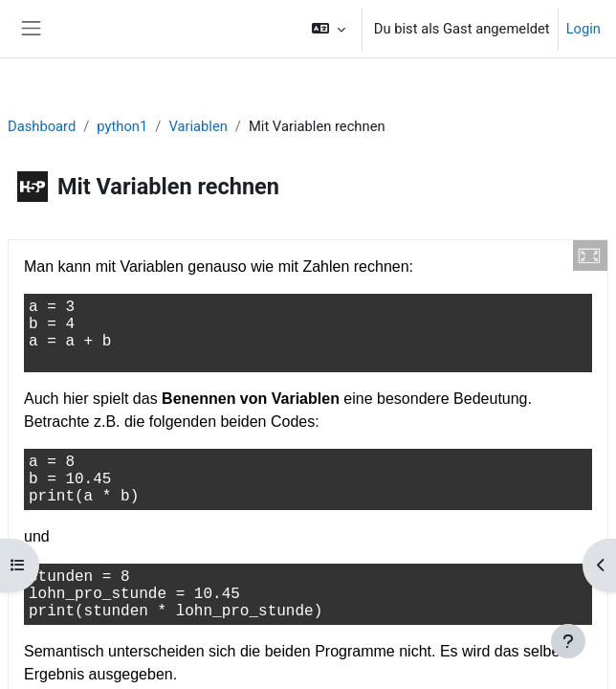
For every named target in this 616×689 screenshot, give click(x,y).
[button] (328, 29)
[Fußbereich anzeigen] (568, 641)
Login (583, 29)
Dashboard (42, 126)
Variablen (198, 126)
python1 (122, 126)
